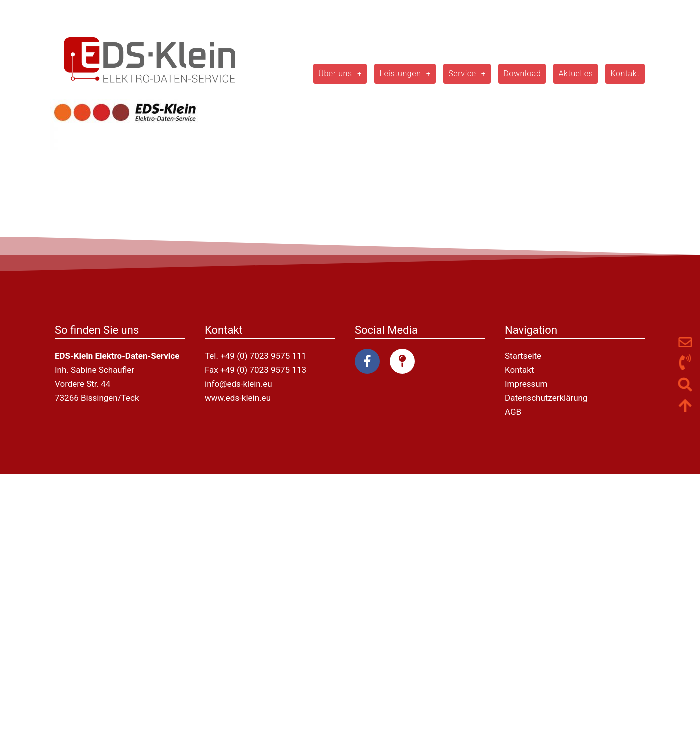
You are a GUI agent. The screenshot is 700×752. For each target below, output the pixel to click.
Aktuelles (576, 73)
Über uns (340, 74)
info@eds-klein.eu (239, 384)
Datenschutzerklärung (546, 398)
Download (522, 73)
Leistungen (405, 74)
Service (467, 74)
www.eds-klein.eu (238, 398)
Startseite (523, 356)
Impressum (526, 384)
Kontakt (625, 73)
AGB (513, 412)
